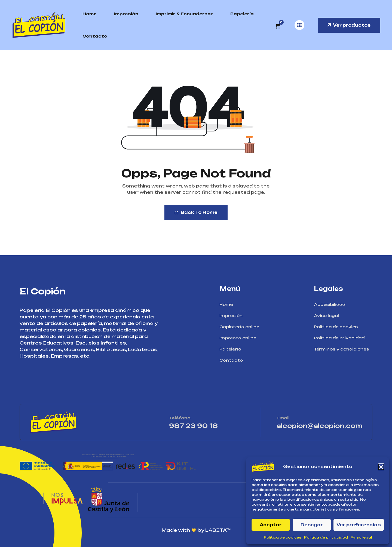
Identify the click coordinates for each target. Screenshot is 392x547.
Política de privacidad (326, 537)
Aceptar (271, 525)
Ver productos (349, 25)
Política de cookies (283, 537)
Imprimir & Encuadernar (184, 14)
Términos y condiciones (343, 349)
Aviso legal (361, 537)
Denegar (312, 525)
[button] (381, 467)
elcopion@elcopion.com (320, 426)
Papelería (242, 14)
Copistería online (241, 327)
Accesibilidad (331, 304)
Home (90, 14)
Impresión (126, 14)
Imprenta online (240, 338)
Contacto (95, 36)
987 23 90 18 (209, 426)
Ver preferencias (359, 525)
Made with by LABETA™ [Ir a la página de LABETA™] (196, 530)
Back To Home (196, 212)
